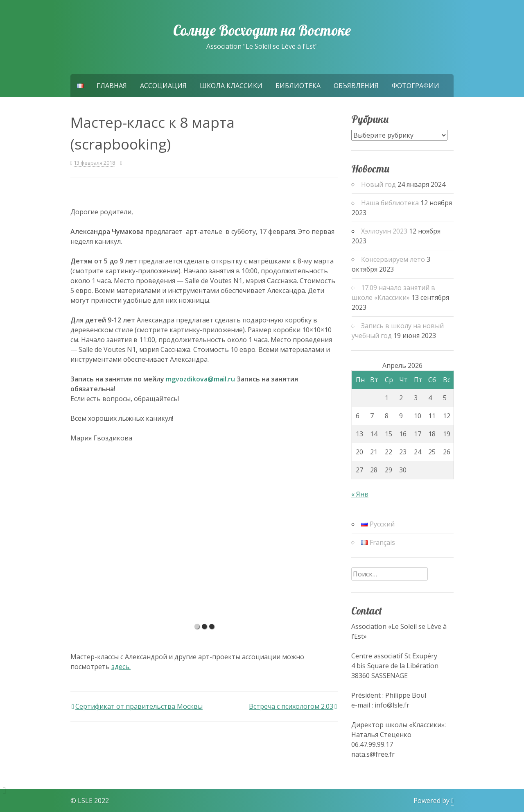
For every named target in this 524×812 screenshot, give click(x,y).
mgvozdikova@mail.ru (200, 379)
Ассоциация (163, 86)
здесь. (121, 667)
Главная (112, 86)
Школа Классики (231, 86)
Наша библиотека (390, 203)
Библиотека (298, 86)
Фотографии (416, 86)
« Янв (360, 494)
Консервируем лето (393, 259)
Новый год (378, 184)
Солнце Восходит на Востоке (262, 30)
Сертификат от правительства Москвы (139, 706)
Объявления (356, 86)
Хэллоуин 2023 (384, 231)
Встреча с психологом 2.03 (291, 706)
